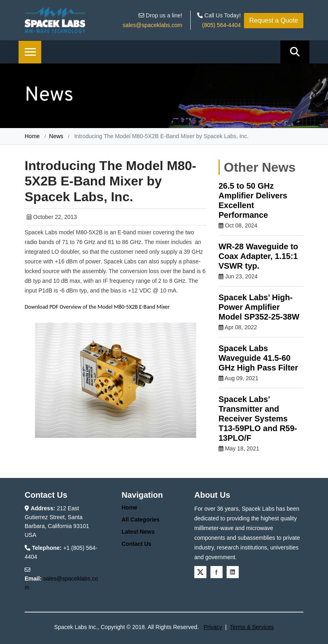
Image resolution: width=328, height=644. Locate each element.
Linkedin (233, 572)
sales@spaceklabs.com (152, 25)
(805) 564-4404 (221, 25)
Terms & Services (252, 627)
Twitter (200, 572)
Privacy (213, 627)
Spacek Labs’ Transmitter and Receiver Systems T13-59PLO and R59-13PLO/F (258, 419)
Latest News (138, 532)
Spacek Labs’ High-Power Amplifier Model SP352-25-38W (259, 307)
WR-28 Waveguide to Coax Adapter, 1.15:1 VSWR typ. (258, 256)
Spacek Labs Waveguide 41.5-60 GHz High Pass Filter (258, 358)
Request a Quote (274, 20)
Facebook (217, 572)
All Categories (141, 520)
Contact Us (137, 544)
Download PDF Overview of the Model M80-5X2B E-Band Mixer (97, 307)
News (56, 136)
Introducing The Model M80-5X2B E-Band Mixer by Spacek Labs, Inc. (161, 136)
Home (32, 136)
